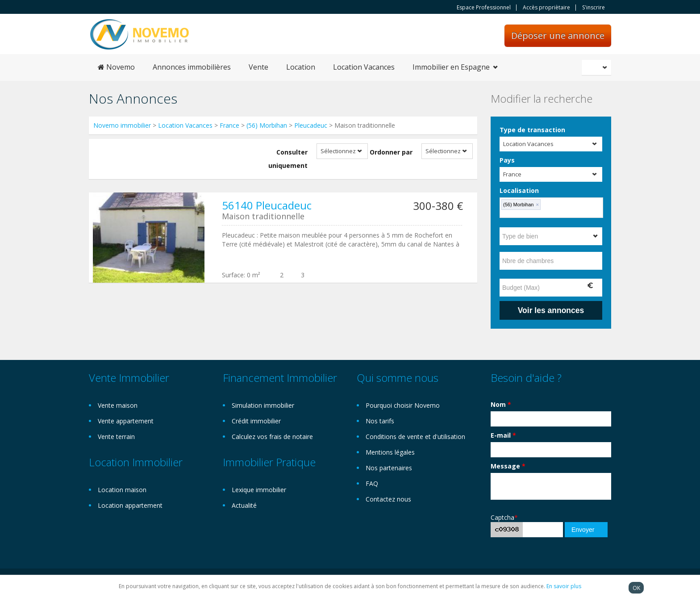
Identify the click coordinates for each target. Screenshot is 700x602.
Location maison (122, 490)
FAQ (372, 483)
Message (508, 466)
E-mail (503, 435)
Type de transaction (532, 130)
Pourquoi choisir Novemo (403, 405)
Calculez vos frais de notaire (272, 437)
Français (598, 67)
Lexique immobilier (259, 490)
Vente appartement (126, 421)
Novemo (116, 67)
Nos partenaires (389, 468)
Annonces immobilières (192, 67)
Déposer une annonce (558, 36)
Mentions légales (390, 452)
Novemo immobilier (122, 125)
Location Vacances (364, 67)
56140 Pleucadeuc (267, 205)
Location (301, 67)
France (229, 125)
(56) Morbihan (267, 125)
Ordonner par (391, 152)
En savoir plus (564, 586)
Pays (507, 160)
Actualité (244, 505)
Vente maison (118, 405)
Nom (501, 404)
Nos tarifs (380, 421)
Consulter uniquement (288, 159)
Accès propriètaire (546, 8)
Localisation (519, 190)
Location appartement (130, 505)
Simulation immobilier (263, 405)
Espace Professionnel (484, 8)
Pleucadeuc (311, 125)
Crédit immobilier (256, 421)
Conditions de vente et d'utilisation (415, 437)
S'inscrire (594, 8)
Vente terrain (116, 437)
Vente (258, 67)
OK (636, 588)
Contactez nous (388, 499)
